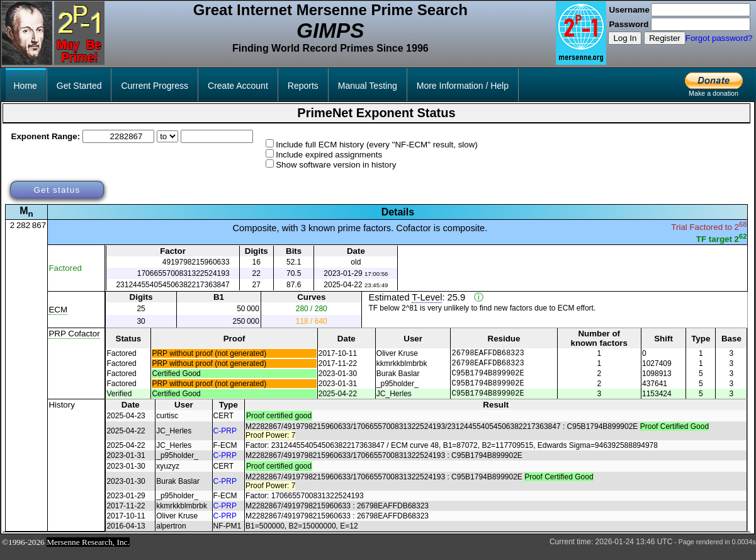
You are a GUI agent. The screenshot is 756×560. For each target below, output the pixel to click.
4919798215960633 (196, 262)
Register (665, 38)
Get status (57, 190)
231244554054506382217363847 (172, 285)
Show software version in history (336, 165)
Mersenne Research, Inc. (88, 551)
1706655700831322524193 (183, 273)
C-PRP (225, 440)
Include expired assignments (329, 155)
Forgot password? (719, 38)
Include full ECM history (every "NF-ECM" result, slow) (377, 145)
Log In (625, 38)
